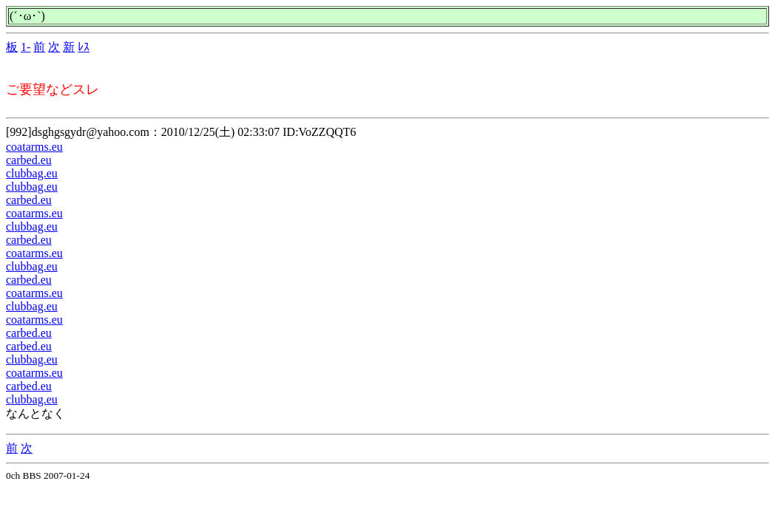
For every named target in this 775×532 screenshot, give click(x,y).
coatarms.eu (34, 147)
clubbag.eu (32, 173)
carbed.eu (29, 160)
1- (26, 47)
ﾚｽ (84, 47)
